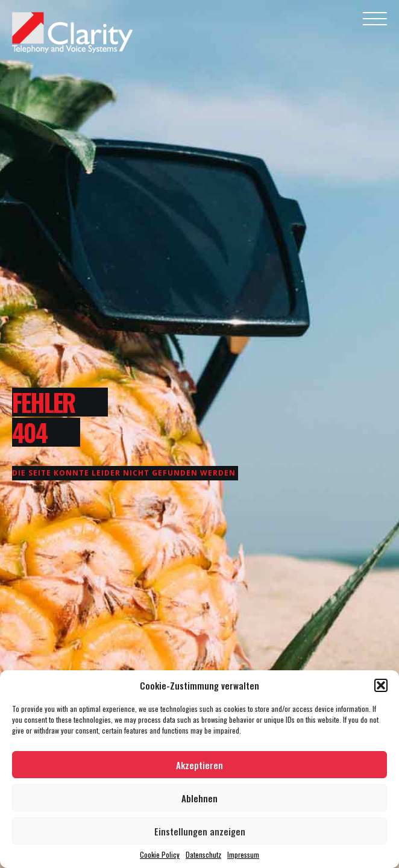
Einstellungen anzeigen (200, 831)
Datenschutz (203, 855)
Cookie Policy (160, 855)
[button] (381, 685)
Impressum (243, 855)
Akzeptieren (199, 765)
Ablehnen (199, 798)
